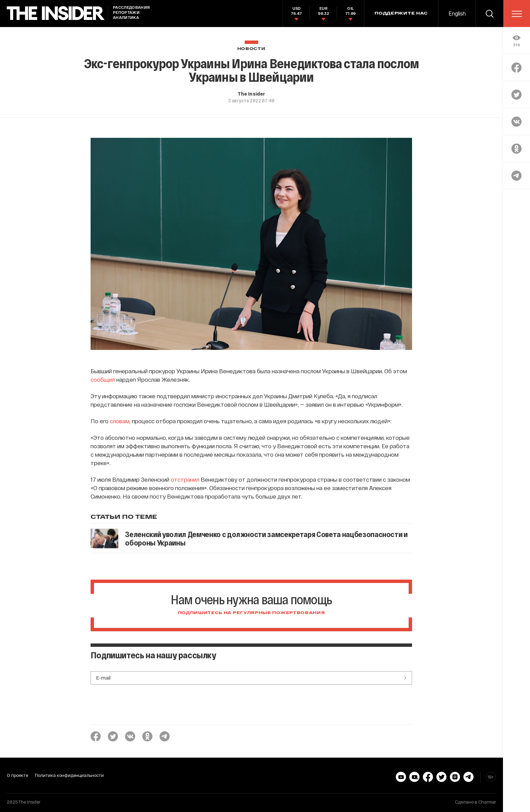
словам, (120, 421)
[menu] (517, 14)
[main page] (56, 13)
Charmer (487, 802)
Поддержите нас (401, 14)
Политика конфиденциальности (69, 775)
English (457, 13)
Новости (251, 49)
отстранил (185, 479)
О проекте (17, 775)
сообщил (103, 379)
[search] (489, 14)
